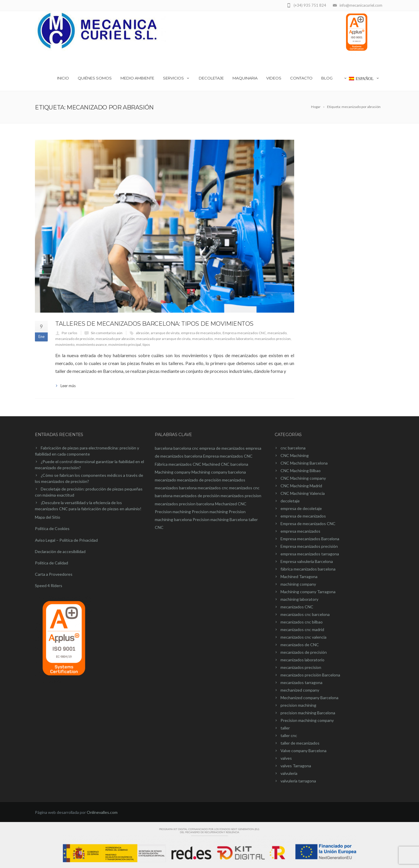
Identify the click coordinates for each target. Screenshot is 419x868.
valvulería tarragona (298, 781)
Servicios (176, 78)
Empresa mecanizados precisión (309, 546)
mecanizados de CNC (300, 645)
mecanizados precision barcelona (184, 504)
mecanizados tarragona (301, 682)
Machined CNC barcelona (225, 464)
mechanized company (300, 690)
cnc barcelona (293, 448)
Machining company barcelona (219, 472)
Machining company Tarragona (308, 592)
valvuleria (289, 773)
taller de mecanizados (300, 743)
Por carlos (70, 333)
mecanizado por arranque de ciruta (163, 339)
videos (274, 78)
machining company (298, 584)
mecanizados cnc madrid (302, 629)
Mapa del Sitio (48, 517)
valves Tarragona (296, 766)
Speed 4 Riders (49, 586)
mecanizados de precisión (197, 496)
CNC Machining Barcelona (304, 463)
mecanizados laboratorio (234, 339)
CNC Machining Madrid (301, 486)
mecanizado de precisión (75, 339)
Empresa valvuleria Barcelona (307, 561)
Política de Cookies (52, 528)
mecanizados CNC (297, 607)
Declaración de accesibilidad (60, 551)
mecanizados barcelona (176, 488)
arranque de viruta (165, 333)
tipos (146, 344)
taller (285, 728)
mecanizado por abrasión (115, 339)
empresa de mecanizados (201, 333)
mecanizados (203, 339)
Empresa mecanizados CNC (244, 333)
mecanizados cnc (213, 488)
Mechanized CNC (231, 504)
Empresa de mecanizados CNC (308, 524)
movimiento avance (91, 344)
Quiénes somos (95, 78)
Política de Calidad (52, 563)
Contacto (301, 78)
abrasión (143, 333)
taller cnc (289, 735)
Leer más (68, 386)
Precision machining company (307, 720)
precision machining (298, 705)
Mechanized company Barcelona (309, 698)
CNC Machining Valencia (303, 493)
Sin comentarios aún (107, 333)
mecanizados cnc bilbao (302, 622)
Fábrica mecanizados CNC (178, 464)
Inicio (63, 78)
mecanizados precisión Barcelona (310, 675)
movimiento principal (125, 344)
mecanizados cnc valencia (303, 637)
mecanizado (277, 333)
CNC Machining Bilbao (301, 471)
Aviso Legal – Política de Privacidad (66, 540)
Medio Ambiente (137, 78)
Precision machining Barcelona (220, 519)
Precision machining (173, 512)
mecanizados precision (273, 339)
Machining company (173, 472)
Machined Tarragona (299, 576)
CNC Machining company (303, 478)
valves (286, 758)
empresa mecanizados (300, 531)
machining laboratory (299, 599)
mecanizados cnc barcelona (305, 614)
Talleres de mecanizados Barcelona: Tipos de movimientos (154, 324)
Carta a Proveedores (54, 574)
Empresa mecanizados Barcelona (310, 539)
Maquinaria (245, 78)
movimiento (65, 344)
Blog (327, 78)
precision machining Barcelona (308, 713)
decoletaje (290, 501)
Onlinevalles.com (102, 812)
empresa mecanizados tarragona (310, 554)
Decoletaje (211, 78)
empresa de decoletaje (301, 508)
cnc (195, 448)
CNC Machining (295, 455)
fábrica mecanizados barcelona (308, 569)
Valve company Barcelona (303, 751)
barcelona (164, 448)
